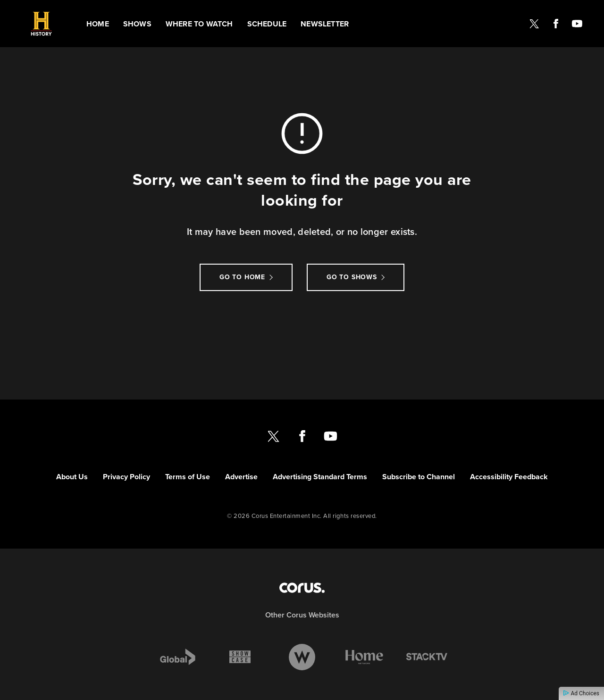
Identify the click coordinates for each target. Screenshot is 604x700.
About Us (72, 477)
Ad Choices (581, 693)
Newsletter (325, 24)
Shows (137, 24)
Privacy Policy (126, 477)
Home (98, 24)
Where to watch (199, 24)
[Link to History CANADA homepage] (41, 24)
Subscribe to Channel (419, 477)
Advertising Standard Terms (320, 477)
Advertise (241, 477)
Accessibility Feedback (509, 477)
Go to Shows (352, 277)
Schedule (267, 24)
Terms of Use (188, 477)
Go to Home (242, 277)
